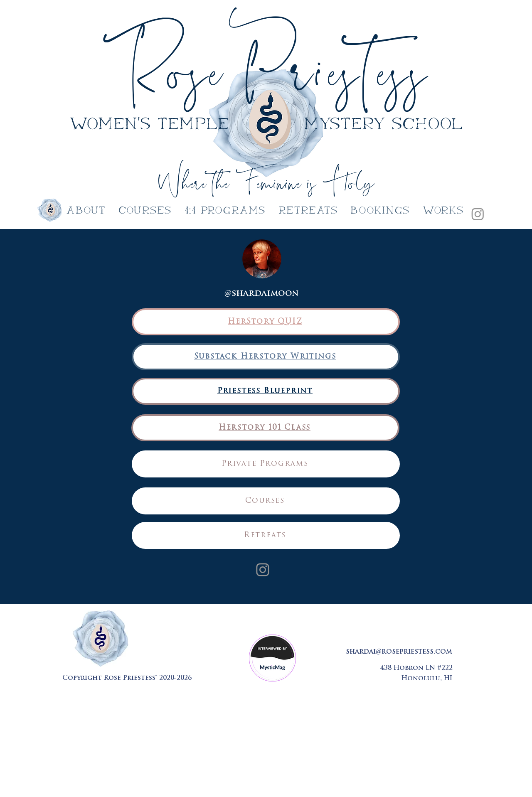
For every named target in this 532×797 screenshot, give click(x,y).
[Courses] (266, 501)
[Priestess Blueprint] (266, 391)
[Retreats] (266, 535)
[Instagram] (478, 214)
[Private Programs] (266, 464)
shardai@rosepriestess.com (399, 652)
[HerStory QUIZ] (266, 322)
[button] (225, 211)
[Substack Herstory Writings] (266, 357)
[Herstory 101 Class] (265, 428)
